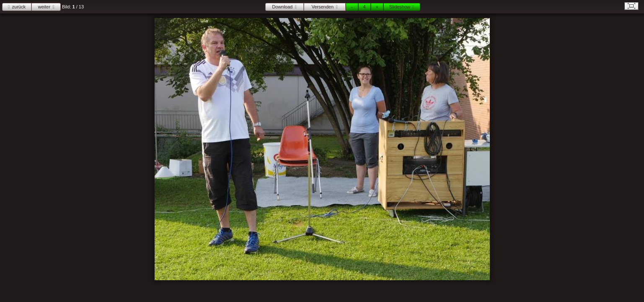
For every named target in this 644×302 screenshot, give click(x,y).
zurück (19, 7)
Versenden (322, 7)
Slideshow (400, 7)
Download (282, 7)
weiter (44, 7)
